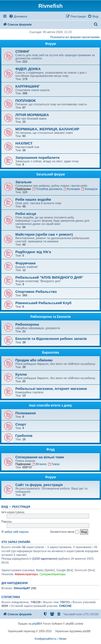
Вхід (5, 507)
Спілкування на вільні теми (40, 457)
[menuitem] (18, 16)
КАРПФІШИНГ (28, 86)
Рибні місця (26, 214)
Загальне (23, 182)
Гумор (54, 464)
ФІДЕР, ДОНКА (28, 69)
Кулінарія (72, 189)
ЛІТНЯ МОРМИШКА (32, 115)
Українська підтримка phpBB (73, 631)
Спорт (21, 424)
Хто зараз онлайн (16, 542)
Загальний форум (50, 174)
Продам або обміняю (34, 360)
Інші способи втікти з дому (50, 405)
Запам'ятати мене (64, 532)
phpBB (36, 624)
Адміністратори (26, 574)
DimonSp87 (22, 588)
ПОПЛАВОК (26, 101)
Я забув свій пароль (15, 532)
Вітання (39, 464)
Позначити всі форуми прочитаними (75, 37)
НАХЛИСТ (24, 143)
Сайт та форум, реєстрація (39, 485)
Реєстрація (21, 507)
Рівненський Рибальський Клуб (43, 303)
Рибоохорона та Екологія (51, 317)
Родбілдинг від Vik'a (33, 252)
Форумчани (25, 263)
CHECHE (65, 606)
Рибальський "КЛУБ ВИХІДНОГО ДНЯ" (49, 277)
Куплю (21, 374)
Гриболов (24, 436)
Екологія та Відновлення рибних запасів (51, 339)
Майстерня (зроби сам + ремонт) (44, 234)
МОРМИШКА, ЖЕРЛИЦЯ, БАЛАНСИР (47, 129)
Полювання (26, 413)
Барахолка (50, 352)
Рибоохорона (27, 324)
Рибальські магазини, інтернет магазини (51, 389)
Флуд (50, 449)
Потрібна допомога (47, 189)
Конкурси (89, 189)
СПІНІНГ (22, 51)
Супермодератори (53, 574)
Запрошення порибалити (37, 158)
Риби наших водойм (33, 199)
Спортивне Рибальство (36, 292)
